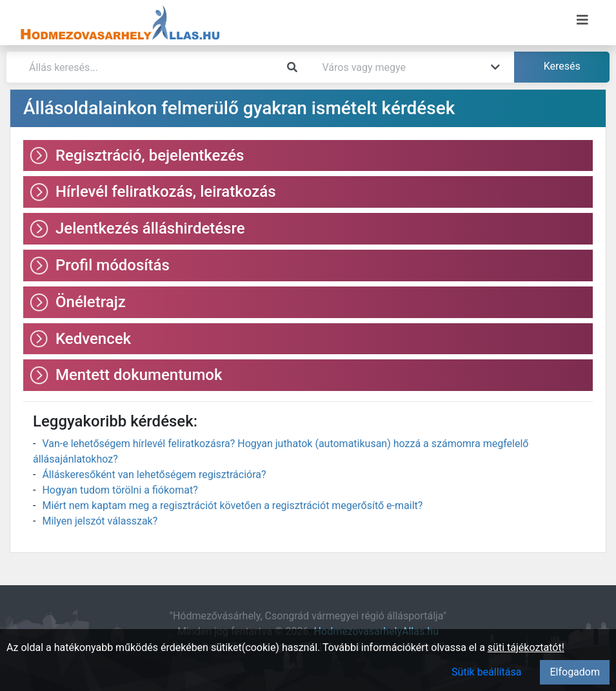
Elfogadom (575, 672)
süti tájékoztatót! (526, 647)
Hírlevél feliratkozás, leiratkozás (166, 192)
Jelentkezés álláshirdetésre (150, 228)
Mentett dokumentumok (139, 375)
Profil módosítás (113, 265)
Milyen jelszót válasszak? (100, 521)
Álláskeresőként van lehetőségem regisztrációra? (154, 475)
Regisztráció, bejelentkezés (150, 155)
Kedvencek (93, 339)
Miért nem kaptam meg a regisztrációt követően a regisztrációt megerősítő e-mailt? (232, 506)
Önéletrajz (91, 302)
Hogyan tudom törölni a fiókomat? (120, 490)
